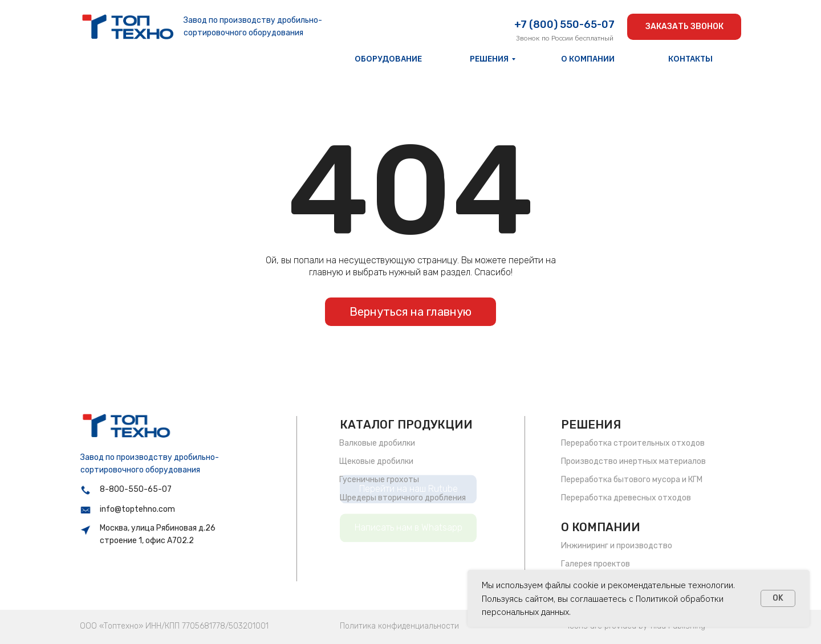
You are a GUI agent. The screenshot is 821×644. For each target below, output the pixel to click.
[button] (684, 27)
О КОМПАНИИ (601, 527)
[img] (128, 27)
